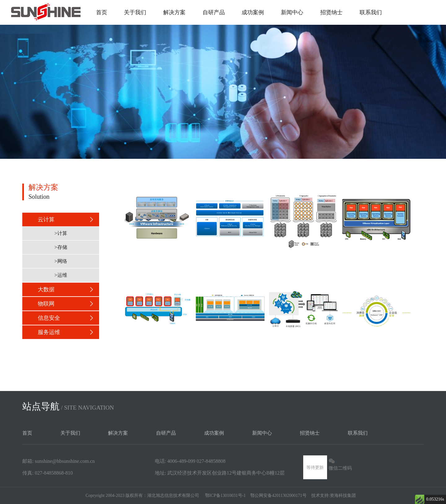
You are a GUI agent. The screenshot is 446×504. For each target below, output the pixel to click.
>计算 (61, 233)
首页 (102, 12)
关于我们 (135, 12)
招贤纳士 (331, 12)
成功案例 (253, 12)
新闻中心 (292, 12)
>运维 (61, 275)
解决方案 (174, 12)
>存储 (61, 247)
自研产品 (214, 12)
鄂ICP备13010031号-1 (225, 495)
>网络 (61, 261)
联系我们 (371, 12)
